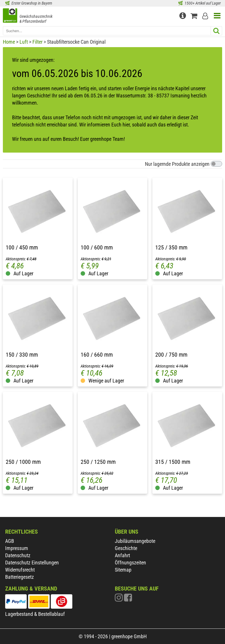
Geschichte (126, 548)
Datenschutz (18, 555)
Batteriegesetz (20, 577)
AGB (10, 541)
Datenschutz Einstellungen (32, 563)
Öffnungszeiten (130, 563)
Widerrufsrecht (20, 570)
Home (9, 42)
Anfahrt (122, 555)
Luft (24, 42)
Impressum (17, 548)
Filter (37, 42)
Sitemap (123, 570)
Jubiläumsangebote (135, 541)
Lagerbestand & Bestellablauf (35, 614)
